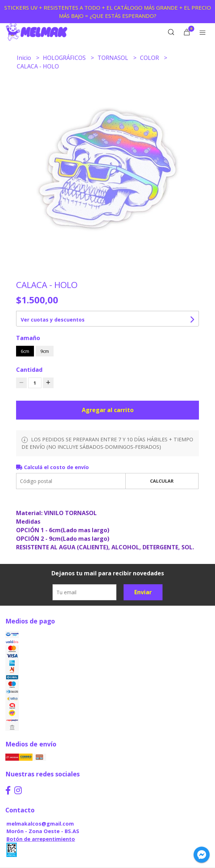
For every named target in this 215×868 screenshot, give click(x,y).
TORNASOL (114, 58)
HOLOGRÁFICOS (65, 58)
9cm (45, 351)
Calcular (162, 481)
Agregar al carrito (108, 410)
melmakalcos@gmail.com (40, 824)
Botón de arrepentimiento (41, 839)
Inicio (25, 58)
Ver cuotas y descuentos (53, 320)
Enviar (143, 592)
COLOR (150, 58)
